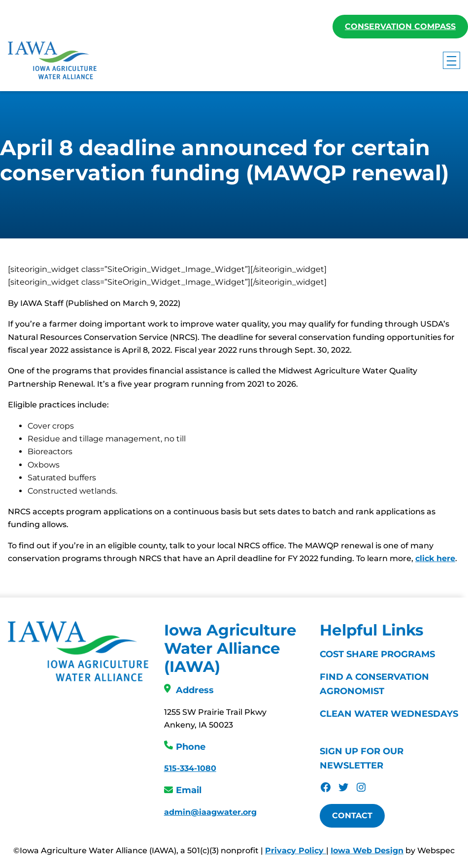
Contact (352, 816)
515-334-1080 (190, 769)
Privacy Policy (296, 851)
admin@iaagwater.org (210, 813)
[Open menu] (451, 60)
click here (435, 559)
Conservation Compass (400, 26)
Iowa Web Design (367, 851)
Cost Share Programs (377, 655)
